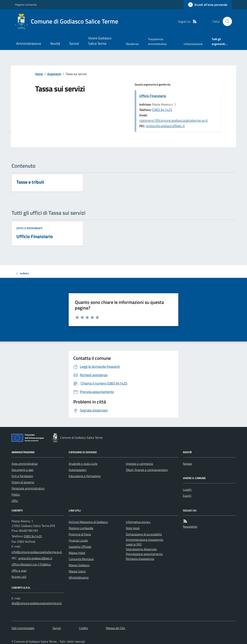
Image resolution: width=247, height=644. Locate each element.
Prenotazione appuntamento (144, 554)
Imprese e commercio (139, 464)
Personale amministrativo (28, 488)
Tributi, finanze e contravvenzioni (147, 470)
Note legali (133, 528)
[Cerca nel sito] (226, 21)
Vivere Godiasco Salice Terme (100, 41)
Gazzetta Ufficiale (80, 547)
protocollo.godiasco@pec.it (165, 126)
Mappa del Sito (115, 628)
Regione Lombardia (26, 5)
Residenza (132, 44)
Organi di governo (23, 482)
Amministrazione (29, 44)
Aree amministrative (25, 464)
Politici (16, 494)
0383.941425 (162, 110)
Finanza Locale (78, 540)
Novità (55, 44)
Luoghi (187, 489)
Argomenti (54, 74)
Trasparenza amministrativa (157, 41)
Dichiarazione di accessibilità (144, 534)
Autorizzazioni (78, 470)
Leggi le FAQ (134, 544)
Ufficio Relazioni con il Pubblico (31, 564)
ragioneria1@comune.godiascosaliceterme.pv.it (173, 120)
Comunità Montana (81, 559)
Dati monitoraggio (23, 628)
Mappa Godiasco (79, 565)
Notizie (187, 464)
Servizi (74, 44)
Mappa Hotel (77, 553)
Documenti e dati (22, 470)
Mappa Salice (77, 571)
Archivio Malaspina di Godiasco (88, 522)
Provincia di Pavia (80, 534)
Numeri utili (19, 577)
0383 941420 (33, 536)
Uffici (15, 501)
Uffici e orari (19, 570)
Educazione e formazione (85, 476)
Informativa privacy (138, 522)
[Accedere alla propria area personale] (208, 5)
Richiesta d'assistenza (140, 559)
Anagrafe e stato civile (83, 464)
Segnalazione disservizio (141, 549)
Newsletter (190, 527)
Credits (83, 628)
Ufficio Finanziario (153, 96)
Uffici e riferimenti (29, 228)
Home (39, 74)
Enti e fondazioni (22, 476)
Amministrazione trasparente (145, 540)
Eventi (187, 496)
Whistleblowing (79, 577)
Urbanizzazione (193, 44)
